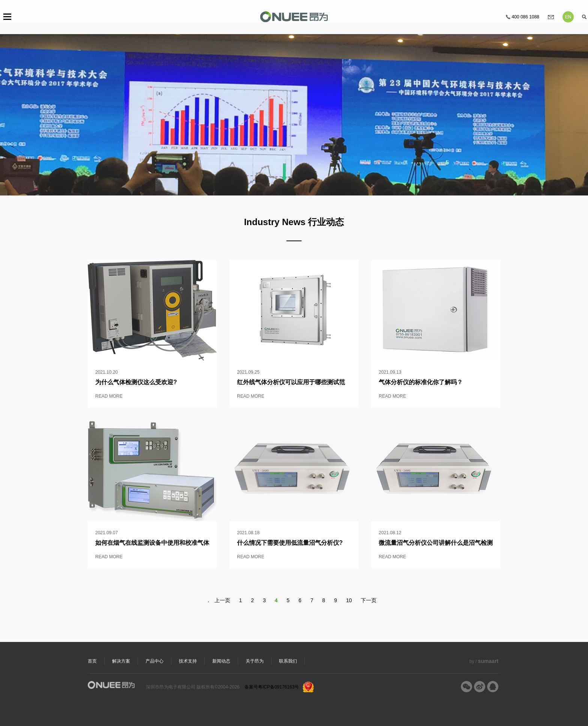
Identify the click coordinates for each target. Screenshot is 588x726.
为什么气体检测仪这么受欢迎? (136, 382)
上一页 (222, 600)
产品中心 (154, 661)
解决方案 (121, 661)
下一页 (369, 600)
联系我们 (288, 661)
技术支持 (188, 661)
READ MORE (109, 396)
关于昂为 (255, 661)
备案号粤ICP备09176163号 (272, 687)
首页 (92, 661)
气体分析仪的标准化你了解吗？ (421, 382)
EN (568, 17)
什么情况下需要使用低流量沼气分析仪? (290, 543)
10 (349, 600)
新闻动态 (221, 661)
